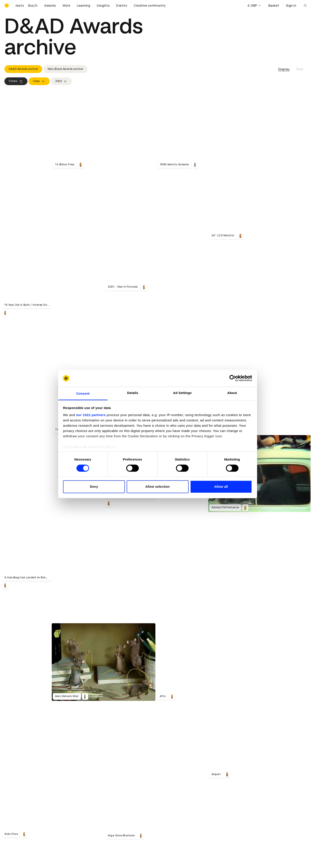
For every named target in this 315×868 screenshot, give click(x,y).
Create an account (175, 810)
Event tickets (15, 826)
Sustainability (15, 784)
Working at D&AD (96, 773)
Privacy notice (94, 816)
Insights (103, 6)
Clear (39, 81)
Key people (13, 779)
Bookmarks (169, 816)
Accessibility (93, 821)
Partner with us (94, 779)
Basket (274, 6)
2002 (61, 81)
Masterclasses (16, 821)
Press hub (168, 779)
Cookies (89, 810)
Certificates (14, 816)
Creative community (150, 6)
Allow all (221, 487)
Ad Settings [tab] (182, 393)
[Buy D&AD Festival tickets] (27, 6)
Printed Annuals (17, 810)
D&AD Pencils (15, 805)
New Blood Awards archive (65, 69)
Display (284, 69)
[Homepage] (7, 6)
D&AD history (15, 773)
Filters (16, 81)
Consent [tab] (83, 393)
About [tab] (232, 393)
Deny (94, 487)
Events (122, 6)
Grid (300, 69)
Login (165, 805)
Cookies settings (24, 853)
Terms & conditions (98, 805)
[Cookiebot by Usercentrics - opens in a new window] (233, 378)
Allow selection (157, 487)
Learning (84, 6)
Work (66, 6)
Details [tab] (133, 393)
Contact (167, 773)
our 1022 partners (91, 415)
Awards (50, 6)
